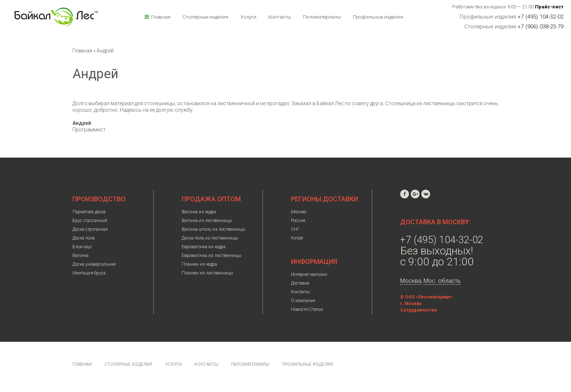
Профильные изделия (378, 17)
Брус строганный (90, 221)
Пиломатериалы (322, 17)
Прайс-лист (549, 7)
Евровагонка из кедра (204, 247)
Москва (299, 212)
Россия (298, 221)
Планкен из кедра (199, 264)
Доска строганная (90, 229)
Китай (297, 238)
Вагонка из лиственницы (207, 221)
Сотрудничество (419, 310)
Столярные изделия (205, 17)
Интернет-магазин (309, 274)
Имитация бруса (89, 273)
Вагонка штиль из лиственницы (214, 229)
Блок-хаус (82, 247)
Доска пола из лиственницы (210, 238)
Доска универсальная (94, 264)
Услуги (248, 17)
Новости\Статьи (307, 309)
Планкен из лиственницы (207, 273)
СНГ (295, 229)
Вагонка (80, 256)
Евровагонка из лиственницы (212, 256)
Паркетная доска (89, 212)
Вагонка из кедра (199, 212)
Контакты (280, 17)
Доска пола (84, 238)
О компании (303, 301)
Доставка (300, 283)
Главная (161, 17)
